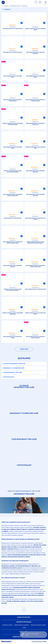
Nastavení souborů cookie (38, 625)
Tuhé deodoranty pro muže (13, 372)
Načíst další (24, 349)
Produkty (6, 6)
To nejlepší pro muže (15, 6)
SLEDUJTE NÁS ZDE (24, 617)
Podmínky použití (7, 625)
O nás (24, 627)
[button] (22, 23)
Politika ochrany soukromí (22, 625)
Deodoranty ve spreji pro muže (14, 368)
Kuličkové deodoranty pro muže (14, 364)
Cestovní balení (9, 377)
